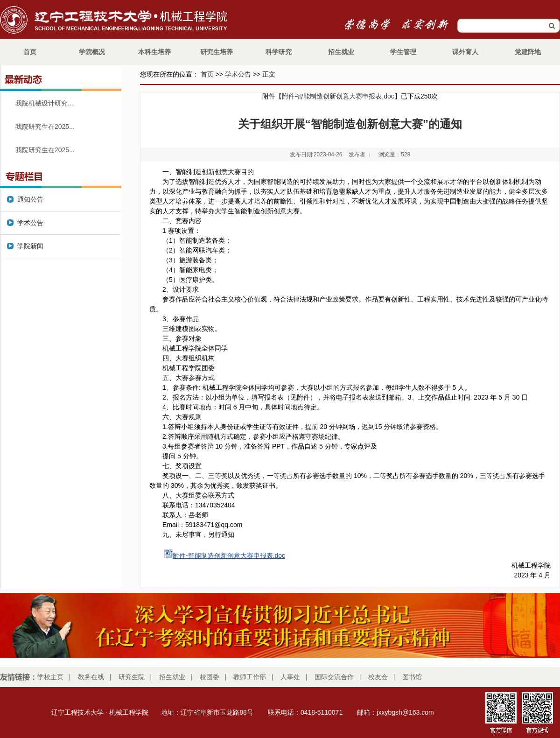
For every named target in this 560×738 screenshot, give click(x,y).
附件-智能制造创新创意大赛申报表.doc (338, 96)
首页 (207, 74)
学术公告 (238, 74)
